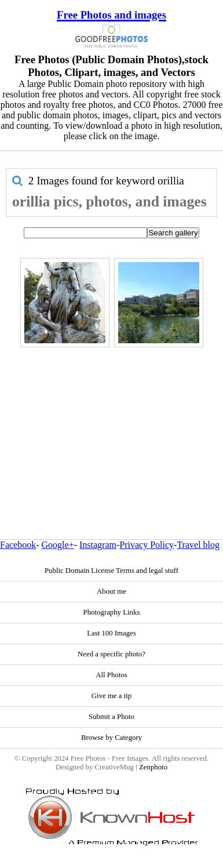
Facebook (18, 545)
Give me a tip (111, 696)
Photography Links (112, 612)
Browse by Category (111, 738)
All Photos (111, 675)
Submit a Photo (111, 717)
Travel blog (198, 545)
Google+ (58, 545)
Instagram (98, 545)
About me (111, 591)
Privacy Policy (147, 545)
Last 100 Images (111, 633)
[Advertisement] (109, 418)
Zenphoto (153, 767)
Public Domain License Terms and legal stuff (111, 571)
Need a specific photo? (111, 654)
